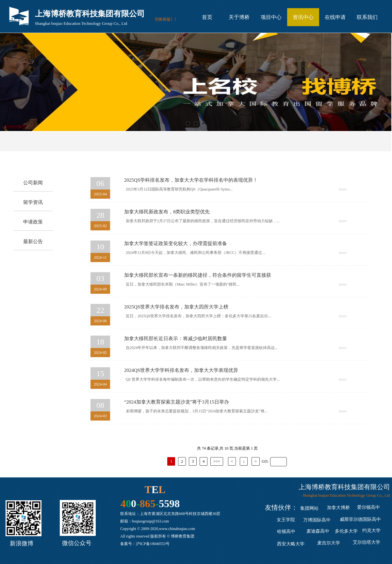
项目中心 (271, 17)
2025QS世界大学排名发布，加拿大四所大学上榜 (176, 307)
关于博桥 (239, 17)
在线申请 (335, 17)
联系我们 (367, 17)
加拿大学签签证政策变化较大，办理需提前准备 (176, 243)
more (343, 189)
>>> (217, 461)
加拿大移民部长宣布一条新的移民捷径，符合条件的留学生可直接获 (198, 275)
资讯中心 (303, 17)
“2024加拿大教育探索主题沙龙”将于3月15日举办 (177, 402)
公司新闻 (33, 183)
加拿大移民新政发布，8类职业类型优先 (167, 212)
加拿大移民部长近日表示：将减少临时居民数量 (176, 339)
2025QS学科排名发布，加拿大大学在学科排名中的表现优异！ (191, 180)
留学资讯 (33, 202)
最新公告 (33, 241)
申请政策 (33, 222)
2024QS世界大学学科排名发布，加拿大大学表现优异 (181, 370)
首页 (207, 17)
